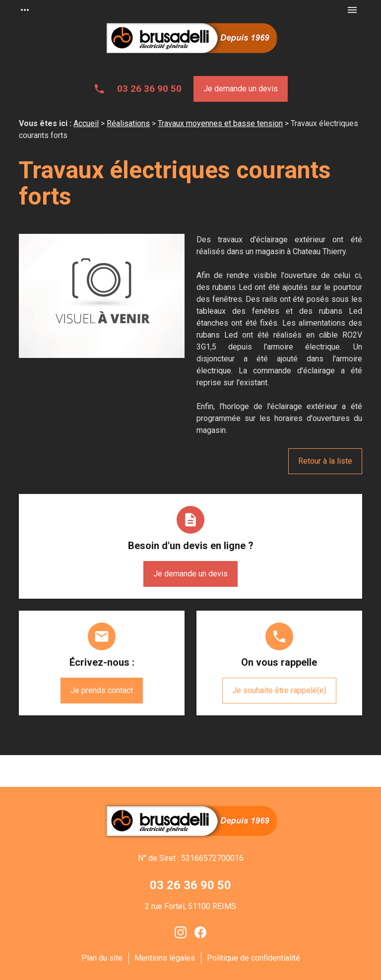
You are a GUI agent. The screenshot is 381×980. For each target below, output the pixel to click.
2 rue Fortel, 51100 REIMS (190, 906)
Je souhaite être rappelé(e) (279, 690)
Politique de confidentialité (254, 958)
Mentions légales (165, 958)
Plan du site (102, 958)
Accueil (86, 123)
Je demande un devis (241, 89)
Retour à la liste (325, 461)
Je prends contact (102, 690)
